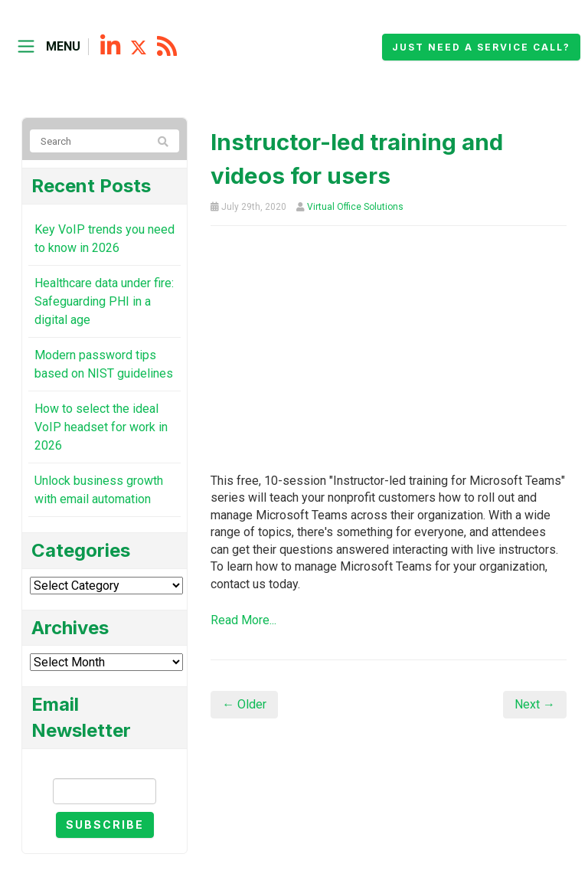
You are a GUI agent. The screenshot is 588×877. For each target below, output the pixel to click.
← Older (244, 704)
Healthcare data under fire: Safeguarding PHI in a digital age (104, 301)
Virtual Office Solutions (355, 207)
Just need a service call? (481, 47)
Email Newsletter (105, 765)
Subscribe (105, 825)
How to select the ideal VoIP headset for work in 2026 (101, 427)
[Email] (105, 791)
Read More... (243, 620)
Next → (535, 704)
